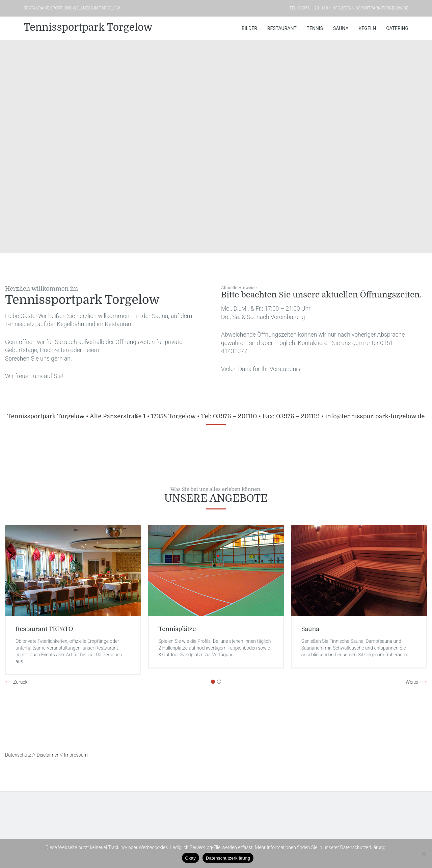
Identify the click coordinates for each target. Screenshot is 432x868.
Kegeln (368, 28)
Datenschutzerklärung (228, 858)
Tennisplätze (177, 629)
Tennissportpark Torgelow (88, 27)
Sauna (341, 28)
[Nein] (424, 853)
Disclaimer (48, 755)
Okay (191, 858)
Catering (397, 28)
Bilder (249, 28)
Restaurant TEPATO (44, 629)
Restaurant (282, 28)
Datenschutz (18, 755)
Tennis (315, 28)
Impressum (76, 755)
